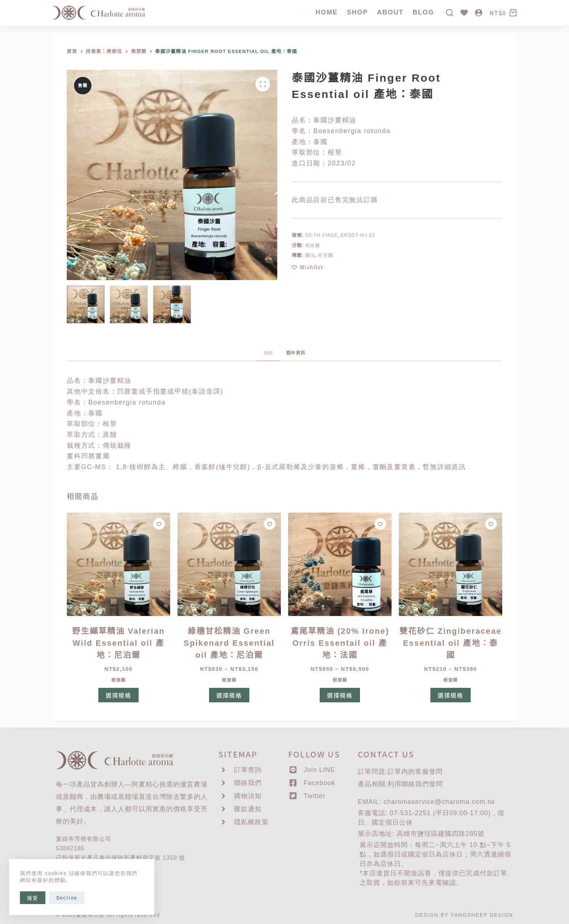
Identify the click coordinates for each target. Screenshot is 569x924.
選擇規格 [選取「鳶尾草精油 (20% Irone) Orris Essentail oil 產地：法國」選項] (340, 695)
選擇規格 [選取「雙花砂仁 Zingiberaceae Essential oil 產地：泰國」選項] (451, 695)
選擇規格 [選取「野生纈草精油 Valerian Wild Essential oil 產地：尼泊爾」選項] (118, 695)
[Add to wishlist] (308, 267)
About (390, 12)
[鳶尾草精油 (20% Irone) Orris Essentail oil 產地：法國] (340, 564)
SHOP (357, 12)
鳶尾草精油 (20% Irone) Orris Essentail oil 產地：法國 (340, 643)
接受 (33, 898)
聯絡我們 (415, 784)
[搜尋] (450, 13)
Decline (67, 898)
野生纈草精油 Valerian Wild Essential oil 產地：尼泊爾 (119, 643)
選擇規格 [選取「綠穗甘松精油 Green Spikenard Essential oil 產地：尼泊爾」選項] (229, 695)
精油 (310, 255)
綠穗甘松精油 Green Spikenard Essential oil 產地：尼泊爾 (229, 643)
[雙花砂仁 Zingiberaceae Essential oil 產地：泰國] (451, 564)
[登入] (479, 13)
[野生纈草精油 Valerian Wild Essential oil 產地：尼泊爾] (118, 564)
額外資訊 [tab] (296, 353)
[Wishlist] (464, 13)
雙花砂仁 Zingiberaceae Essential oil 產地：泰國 (451, 643)
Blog (423, 12)
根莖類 (313, 245)
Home (327, 12)
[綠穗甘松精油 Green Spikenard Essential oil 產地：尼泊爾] (229, 564)
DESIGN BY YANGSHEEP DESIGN (464, 915)
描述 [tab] (268, 353)
